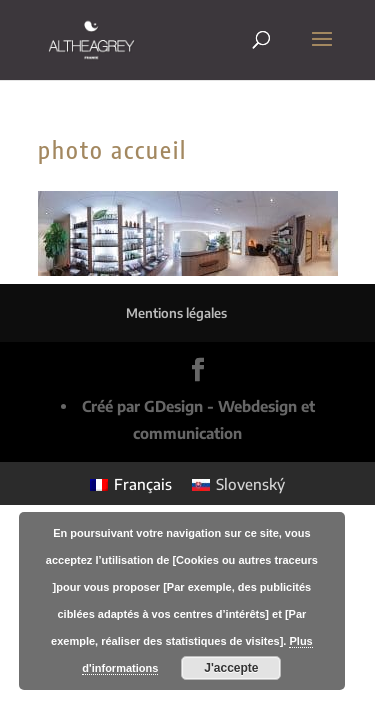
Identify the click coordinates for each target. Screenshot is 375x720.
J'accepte (231, 668)
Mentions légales (176, 313)
